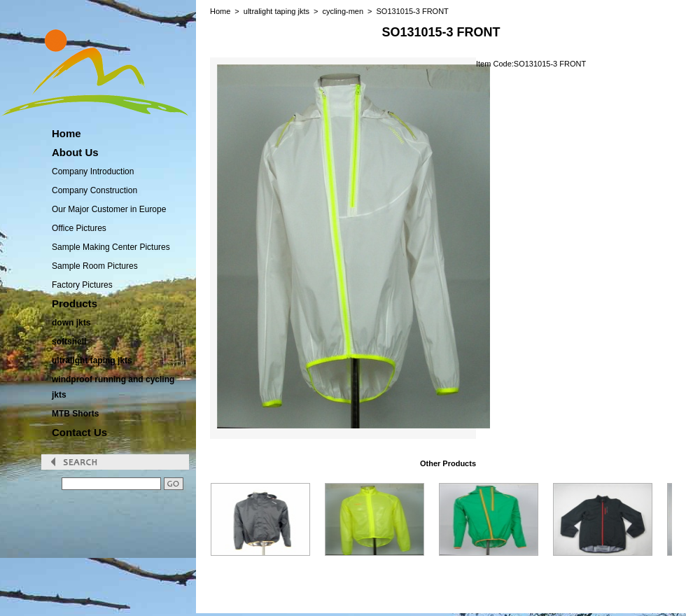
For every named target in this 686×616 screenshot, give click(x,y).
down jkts (71, 323)
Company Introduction (93, 171)
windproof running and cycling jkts (113, 387)
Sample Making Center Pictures (111, 247)
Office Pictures (79, 228)
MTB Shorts (75, 414)
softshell (69, 342)
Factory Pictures (82, 285)
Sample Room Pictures (95, 266)
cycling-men (343, 11)
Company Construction (94, 190)
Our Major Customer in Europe (109, 209)
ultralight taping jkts (92, 360)
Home (220, 11)
